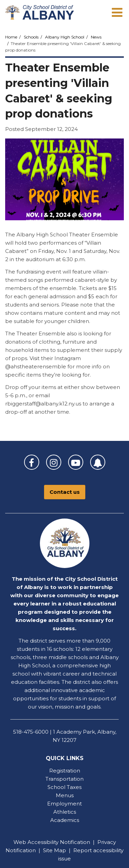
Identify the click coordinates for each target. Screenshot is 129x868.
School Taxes (64, 787)
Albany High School (65, 37)
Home (11, 37)
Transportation (64, 779)
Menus (65, 795)
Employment (64, 804)
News (96, 37)
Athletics (65, 812)
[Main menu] (117, 12)
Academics (65, 820)
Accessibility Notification (59, 842)
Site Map (55, 850)
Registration (65, 771)
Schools (31, 37)
